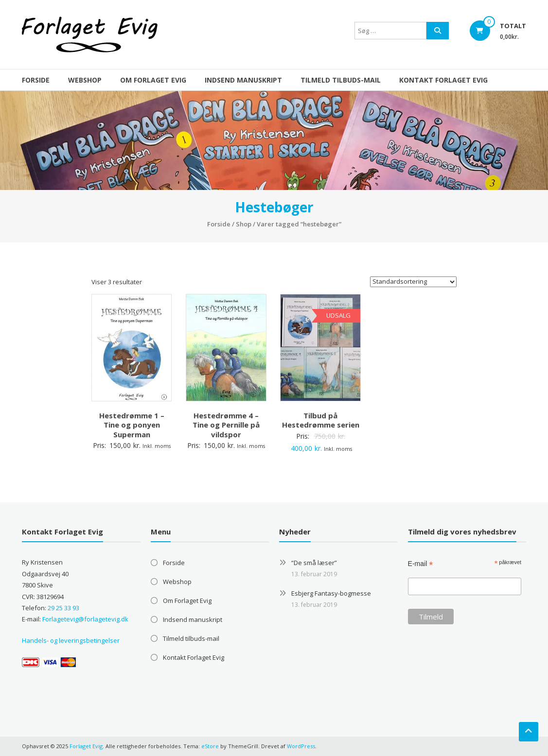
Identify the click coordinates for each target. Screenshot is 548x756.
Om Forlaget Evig (153, 80)
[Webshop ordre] (413, 282)
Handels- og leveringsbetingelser (71, 640)
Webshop (85, 80)
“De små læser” (314, 563)
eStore (210, 746)
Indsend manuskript (243, 80)
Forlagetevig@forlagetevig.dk (85, 619)
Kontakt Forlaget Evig (443, 80)
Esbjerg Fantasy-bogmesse (331, 593)
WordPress (301, 746)
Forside (36, 80)
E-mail (421, 564)
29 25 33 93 (63, 608)
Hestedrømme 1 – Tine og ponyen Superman (132, 425)
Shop (244, 224)
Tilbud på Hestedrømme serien (321, 420)
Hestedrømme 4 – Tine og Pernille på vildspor (226, 425)
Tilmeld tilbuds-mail (341, 80)
